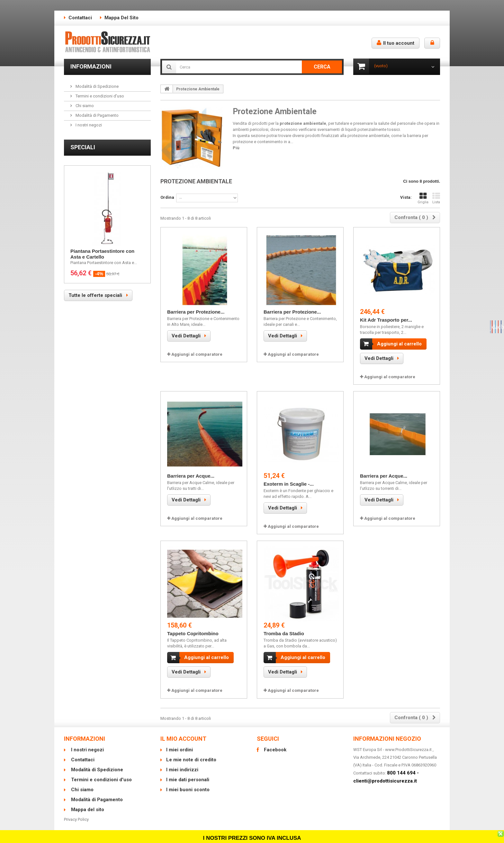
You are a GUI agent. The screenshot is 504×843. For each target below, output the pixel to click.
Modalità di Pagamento (97, 115)
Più (236, 148)
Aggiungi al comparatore (197, 354)
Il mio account (183, 733)
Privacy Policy (76, 814)
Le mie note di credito (191, 755)
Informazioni (91, 66)
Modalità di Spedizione (97, 86)
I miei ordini (180, 745)
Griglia (423, 198)
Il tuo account (396, 43)
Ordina (167, 197)
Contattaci (80, 18)
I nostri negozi (88, 125)
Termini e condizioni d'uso (99, 96)
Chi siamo (84, 106)
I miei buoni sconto (188, 784)
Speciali (83, 147)
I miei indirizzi (182, 765)
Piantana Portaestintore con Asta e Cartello (102, 254)
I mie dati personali (188, 774)
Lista (436, 198)
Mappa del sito (122, 18)
